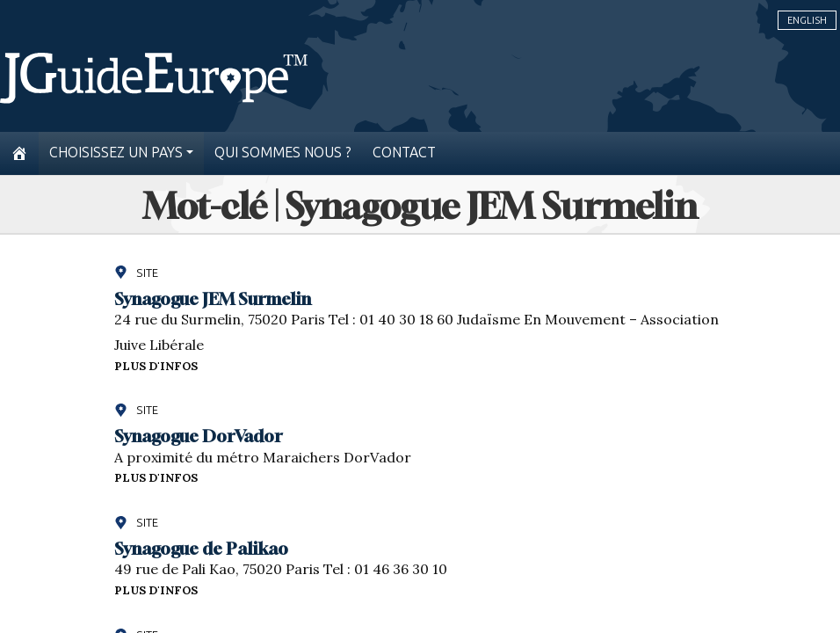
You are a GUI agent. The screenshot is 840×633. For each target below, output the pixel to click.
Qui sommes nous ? (283, 153)
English (807, 20)
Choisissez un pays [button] (116, 153)
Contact (404, 153)
